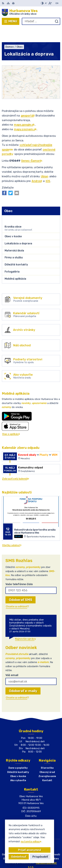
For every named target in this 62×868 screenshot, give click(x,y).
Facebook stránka (31, 812)
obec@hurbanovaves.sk (31, 809)
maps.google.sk (24, 110)
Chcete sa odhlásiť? (17, 592)
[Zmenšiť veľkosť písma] (46, 3)
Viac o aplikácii (11, 419)
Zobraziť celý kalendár (16, 464)
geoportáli (28, 101)
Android (37, 166)
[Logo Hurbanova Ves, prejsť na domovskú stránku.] (31, 12)
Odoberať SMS (21, 585)
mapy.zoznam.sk (25, 114)
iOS (48, 166)
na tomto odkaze (31, 841)
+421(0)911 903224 (31, 806)
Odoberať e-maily (23, 676)
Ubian (45, 161)
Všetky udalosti (12, 530)
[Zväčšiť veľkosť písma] (50, 3)
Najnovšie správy (25, 624)
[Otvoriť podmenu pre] (56, 203)
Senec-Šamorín (32, 146)
